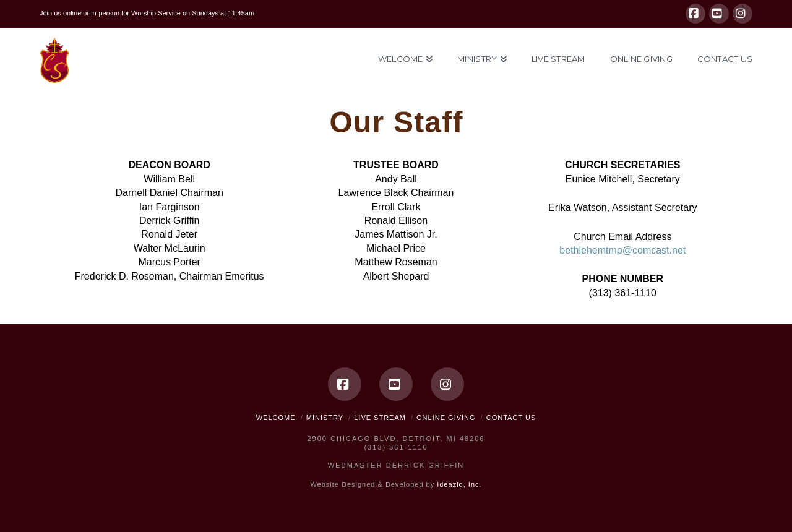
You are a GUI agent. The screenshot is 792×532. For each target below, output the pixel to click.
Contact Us (511, 418)
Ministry (325, 418)
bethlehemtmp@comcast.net (622, 250)
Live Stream (380, 418)
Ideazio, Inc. (459, 484)
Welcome (276, 418)
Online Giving (446, 418)
